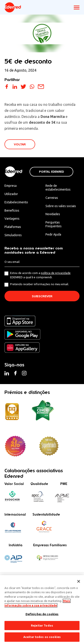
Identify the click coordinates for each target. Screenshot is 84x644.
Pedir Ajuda (53, 234)
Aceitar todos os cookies (42, 637)
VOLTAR (20, 144)
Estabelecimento (16, 202)
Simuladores (13, 235)
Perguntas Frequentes (54, 224)
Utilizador (11, 194)
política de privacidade (56, 273)
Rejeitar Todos (42, 625)
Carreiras (52, 198)
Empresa (11, 186)
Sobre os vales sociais (61, 206)
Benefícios (12, 210)
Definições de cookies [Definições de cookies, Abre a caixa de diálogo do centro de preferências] (42, 614)
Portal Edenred (51, 172)
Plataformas (13, 227)
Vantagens (12, 219)
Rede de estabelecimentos (58, 188)
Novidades (53, 214)
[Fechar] (79, 581)
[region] (42, 610)
